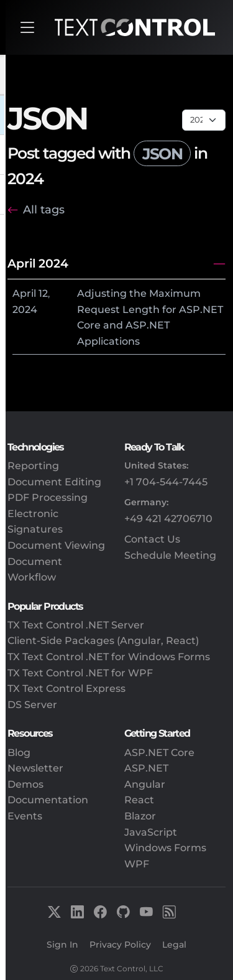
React (139, 800)
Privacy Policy (120, 945)
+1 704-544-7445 (166, 482)
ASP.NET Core (159, 753)
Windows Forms (165, 848)
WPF (137, 864)
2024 (25, 310)
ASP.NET (146, 768)
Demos (25, 784)
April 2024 (38, 263)
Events (25, 816)
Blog (19, 753)
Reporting (33, 466)
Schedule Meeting (170, 555)
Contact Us (152, 539)
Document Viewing (56, 545)
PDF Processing (48, 497)
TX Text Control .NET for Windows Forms (109, 657)
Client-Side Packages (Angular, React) (103, 641)
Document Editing (54, 482)
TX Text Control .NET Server (76, 625)
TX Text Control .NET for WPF (80, 673)
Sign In (62, 945)
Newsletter (35, 768)
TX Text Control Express (66, 688)
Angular (145, 784)
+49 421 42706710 (168, 519)
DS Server (32, 705)
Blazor (140, 816)
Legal (174, 945)
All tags (44, 209)
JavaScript (151, 832)
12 (43, 293)
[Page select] (204, 120)
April (24, 293)
